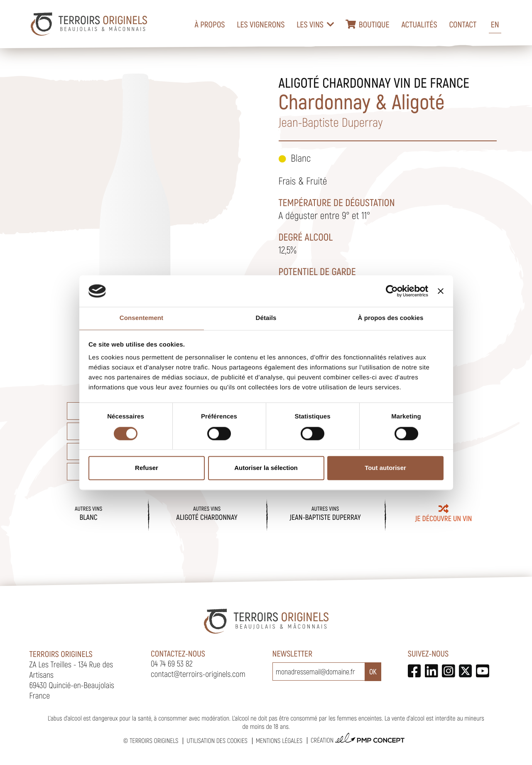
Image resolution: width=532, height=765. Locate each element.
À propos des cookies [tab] (391, 319)
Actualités (419, 24)
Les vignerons (261, 24)
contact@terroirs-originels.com (198, 674)
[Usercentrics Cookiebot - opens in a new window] (392, 291)
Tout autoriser (385, 468)
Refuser (147, 468)
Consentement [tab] (141, 319)
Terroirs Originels (154, 741)
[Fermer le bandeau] (441, 291)
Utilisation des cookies (217, 741)
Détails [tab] (266, 319)
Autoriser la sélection (266, 468)
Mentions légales (279, 741)
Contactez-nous (178, 653)
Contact (463, 24)
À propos (210, 24)
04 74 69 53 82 (172, 663)
